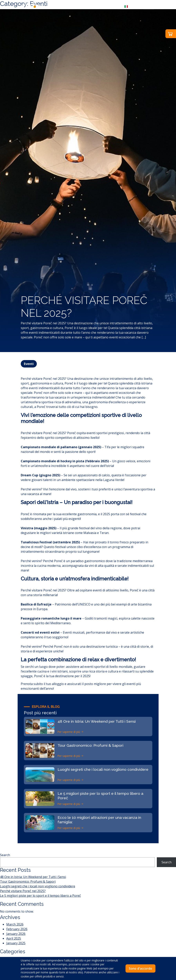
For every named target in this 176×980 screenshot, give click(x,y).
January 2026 (16, 934)
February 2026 (17, 929)
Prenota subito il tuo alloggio (42, 684)
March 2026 (15, 924)
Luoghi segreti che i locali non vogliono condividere (38, 886)
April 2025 (14, 938)
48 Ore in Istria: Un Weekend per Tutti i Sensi (33, 877)
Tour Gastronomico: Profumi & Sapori (28, 882)
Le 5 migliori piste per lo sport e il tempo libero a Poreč (40, 896)
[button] (132, 6)
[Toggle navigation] (149, 6)
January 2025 (16, 943)
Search (5, 855)
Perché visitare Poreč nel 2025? (23, 891)
